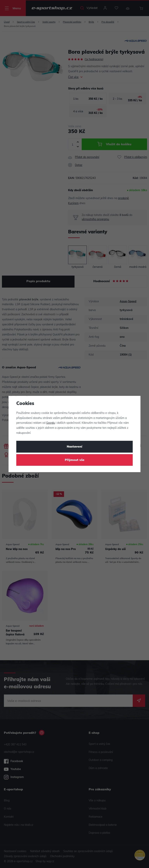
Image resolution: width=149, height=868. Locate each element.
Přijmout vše (75, 460)
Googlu (51, 423)
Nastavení (74, 447)
